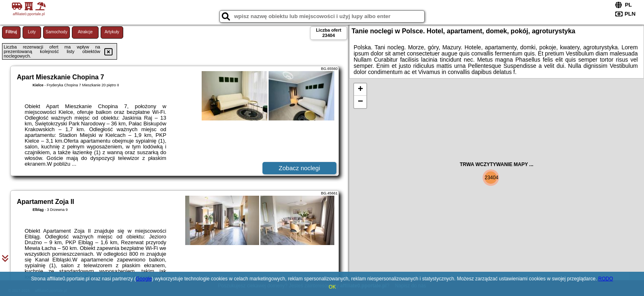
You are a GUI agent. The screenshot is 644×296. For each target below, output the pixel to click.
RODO (606, 279)
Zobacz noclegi (300, 168)
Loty (32, 32)
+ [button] (360, 90)
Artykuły (112, 32)
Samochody (56, 32)
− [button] (360, 102)
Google (144, 279)
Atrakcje (85, 32)
